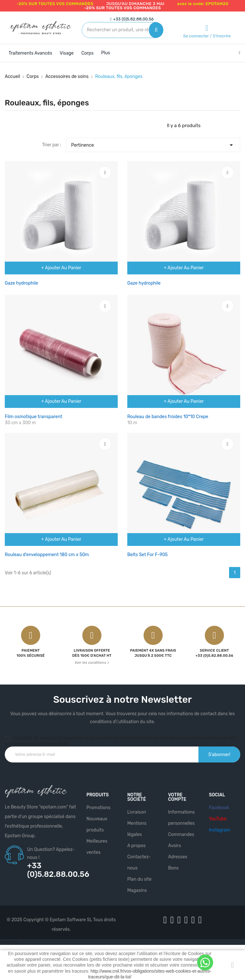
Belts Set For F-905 (148, 555)
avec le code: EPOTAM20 (203, 4)
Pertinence (153, 143)
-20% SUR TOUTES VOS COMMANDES (55, 4)
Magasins (137, 890)
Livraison (137, 812)
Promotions (98, 808)
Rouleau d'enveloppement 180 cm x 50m (47, 555)
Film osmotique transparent (33, 417)
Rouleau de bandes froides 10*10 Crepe (168, 417)
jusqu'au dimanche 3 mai (135, 4)
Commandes (181, 835)
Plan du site (139, 879)
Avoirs (174, 846)
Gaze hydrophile (21, 283)
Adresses (178, 857)
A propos (137, 846)
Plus (106, 53)
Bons (173, 868)
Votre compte (177, 797)
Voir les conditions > (92, 663)
